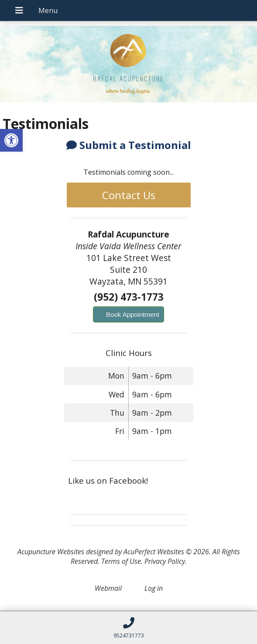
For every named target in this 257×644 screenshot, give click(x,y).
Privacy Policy (165, 561)
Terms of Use (121, 561)
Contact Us (129, 195)
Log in (154, 588)
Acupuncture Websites (51, 552)
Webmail (108, 588)
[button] (11, 140)
